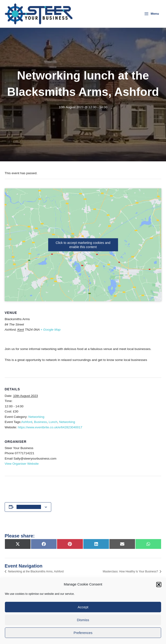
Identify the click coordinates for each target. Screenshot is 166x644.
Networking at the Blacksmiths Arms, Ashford (35, 571)
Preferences (83, 633)
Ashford (27, 422)
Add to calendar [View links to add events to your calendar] (29, 507)
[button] (159, 585)
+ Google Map (51, 330)
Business (40, 422)
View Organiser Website (22, 464)
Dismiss (83, 620)
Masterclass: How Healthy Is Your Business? (131, 571)
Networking (36, 417)
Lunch (53, 422)
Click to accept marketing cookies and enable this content (83, 245)
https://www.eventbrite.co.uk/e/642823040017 (50, 427)
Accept (83, 607)
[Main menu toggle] (152, 14)
